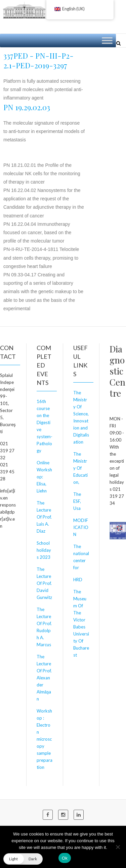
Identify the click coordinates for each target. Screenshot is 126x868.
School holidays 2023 (44, 550)
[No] (118, 847)
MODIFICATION (81, 527)
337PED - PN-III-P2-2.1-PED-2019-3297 (38, 60)
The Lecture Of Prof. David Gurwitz (44, 583)
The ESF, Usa (77, 501)
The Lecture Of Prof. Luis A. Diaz (44, 517)
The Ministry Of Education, (80, 468)
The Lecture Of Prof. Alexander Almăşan (44, 678)
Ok (65, 858)
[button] (23, 859)
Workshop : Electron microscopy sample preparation (45, 739)
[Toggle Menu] (107, 40)
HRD (78, 580)
